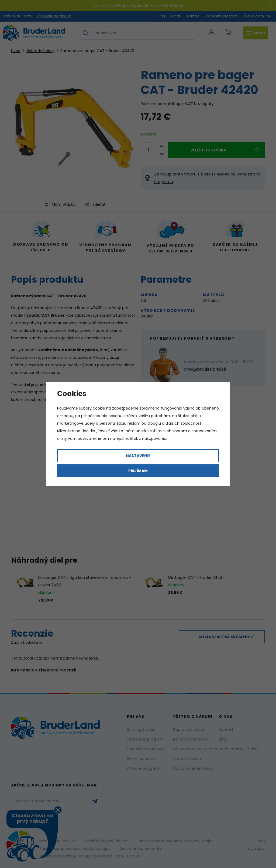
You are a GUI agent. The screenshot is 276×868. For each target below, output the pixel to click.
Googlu (154, 423)
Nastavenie (138, 456)
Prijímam (138, 471)
